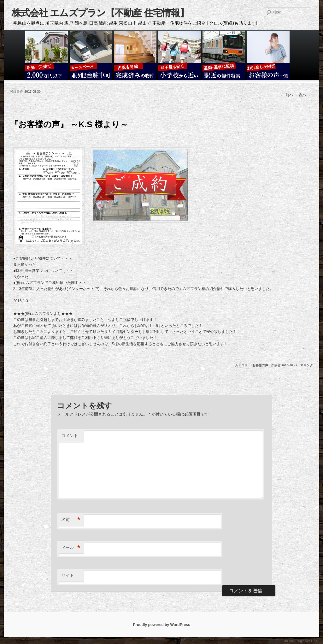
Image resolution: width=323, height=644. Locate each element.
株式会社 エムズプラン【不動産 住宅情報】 (100, 13)
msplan (288, 365)
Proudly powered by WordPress (161, 625)
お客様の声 (260, 365)
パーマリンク (303, 365)
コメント (70, 436)
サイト (68, 575)
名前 (71, 520)
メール (71, 548)
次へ (305, 95)
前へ (287, 95)
